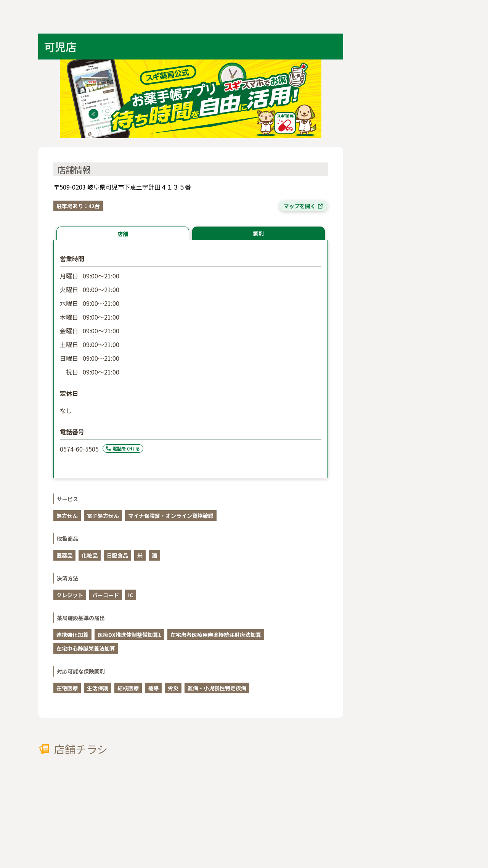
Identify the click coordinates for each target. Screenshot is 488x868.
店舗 (123, 234)
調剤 (258, 233)
